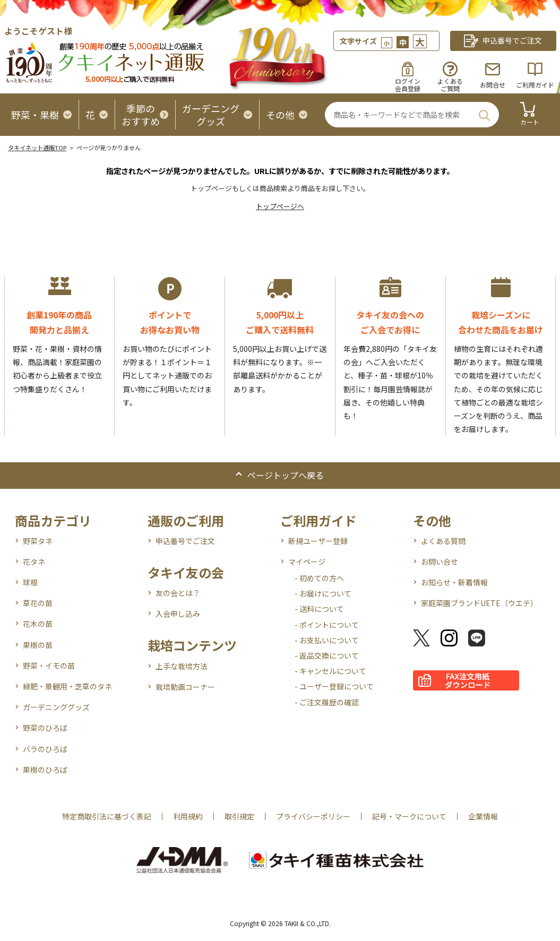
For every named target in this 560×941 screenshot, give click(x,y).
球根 (30, 582)
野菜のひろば (45, 728)
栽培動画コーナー (185, 687)
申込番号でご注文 (185, 541)
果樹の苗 (38, 645)
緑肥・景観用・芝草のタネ (67, 686)
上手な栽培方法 (182, 666)
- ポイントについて (327, 625)
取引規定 (239, 816)
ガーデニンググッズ (56, 707)
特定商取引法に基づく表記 (107, 816)
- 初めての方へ (319, 578)
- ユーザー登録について (334, 686)
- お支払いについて (327, 640)
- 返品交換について (327, 655)
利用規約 (188, 816)
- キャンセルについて (330, 671)
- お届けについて (323, 593)
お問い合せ (440, 562)
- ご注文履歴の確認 (327, 702)
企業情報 (483, 816)
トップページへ (280, 206)
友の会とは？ (178, 593)
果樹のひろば (45, 770)
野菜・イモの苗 (49, 666)
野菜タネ (38, 541)
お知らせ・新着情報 (454, 582)
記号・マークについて (409, 816)
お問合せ (493, 85)
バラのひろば (45, 749)
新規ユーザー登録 (318, 541)
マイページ (307, 562)
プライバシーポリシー (313, 816)
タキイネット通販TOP (37, 148)
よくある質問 (443, 541)
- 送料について (319, 609)
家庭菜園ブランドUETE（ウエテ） (479, 603)
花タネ (34, 562)
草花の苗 (38, 603)
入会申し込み (178, 614)
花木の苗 (38, 624)
